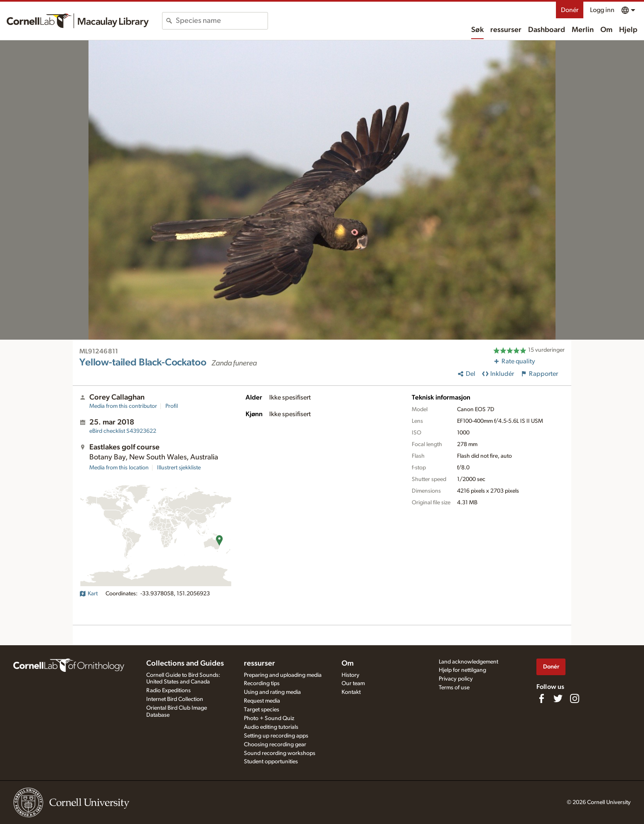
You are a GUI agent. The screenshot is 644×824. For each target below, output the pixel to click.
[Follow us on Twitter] (558, 698)
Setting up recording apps (276, 736)
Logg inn (602, 10)
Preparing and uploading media (283, 675)
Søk (477, 30)
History (350, 675)
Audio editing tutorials (271, 727)
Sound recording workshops (280, 753)
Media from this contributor (123, 406)
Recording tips (262, 683)
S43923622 (123, 431)
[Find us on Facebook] (541, 698)
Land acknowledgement (468, 662)
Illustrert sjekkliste (179, 468)
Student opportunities (271, 762)
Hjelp (628, 30)
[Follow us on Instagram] (575, 698)
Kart (88, 594)
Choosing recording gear (275, 745)
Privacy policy (456, 679)
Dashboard (547, 30)
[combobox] (222, 21)
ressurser (506, 30)
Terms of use (454, 688)
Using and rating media (272, 692)
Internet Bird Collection (175, 699)
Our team (353, 683)
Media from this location (119, 468)
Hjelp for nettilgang (462, 670)
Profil (172, 406)
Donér (570, 10)
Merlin (583, 30)
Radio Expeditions (168, 691)
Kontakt (351, 692)
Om (606, 30)
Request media (262, 701)
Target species (262, 710)
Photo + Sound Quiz (269, 718)
